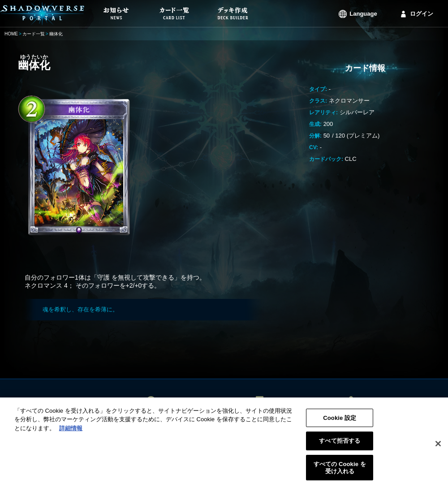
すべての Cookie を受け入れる (340, 471)
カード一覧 (34, 34)
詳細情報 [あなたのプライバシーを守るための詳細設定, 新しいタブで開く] (71, 431)
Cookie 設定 (340, 421)
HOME (11, 34)
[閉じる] (438, 447)
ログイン (422, 14)
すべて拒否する (340, 444)
